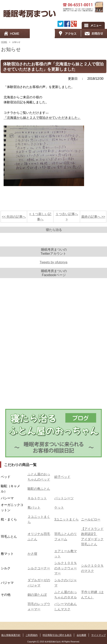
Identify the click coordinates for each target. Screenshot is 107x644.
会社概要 (81, 635)
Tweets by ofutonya (53, 262)
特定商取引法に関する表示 (57, 635)
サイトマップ (99, 635)
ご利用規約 (32, 635)
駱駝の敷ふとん (39, 489)
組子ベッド (62, 477)
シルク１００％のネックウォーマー (66, 568)
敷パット (34, 507)
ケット (59, 507)
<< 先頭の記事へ (14, 217)
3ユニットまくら (66, 519)
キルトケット (37, 498)
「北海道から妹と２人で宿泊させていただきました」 (42, 118)
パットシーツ (64, 498)
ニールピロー (91, 519)
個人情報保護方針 (11, 635)
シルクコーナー (39, 568)
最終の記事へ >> (93, 217)
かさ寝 (32, 554)
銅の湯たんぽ (37, 595)
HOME (4, 42)
